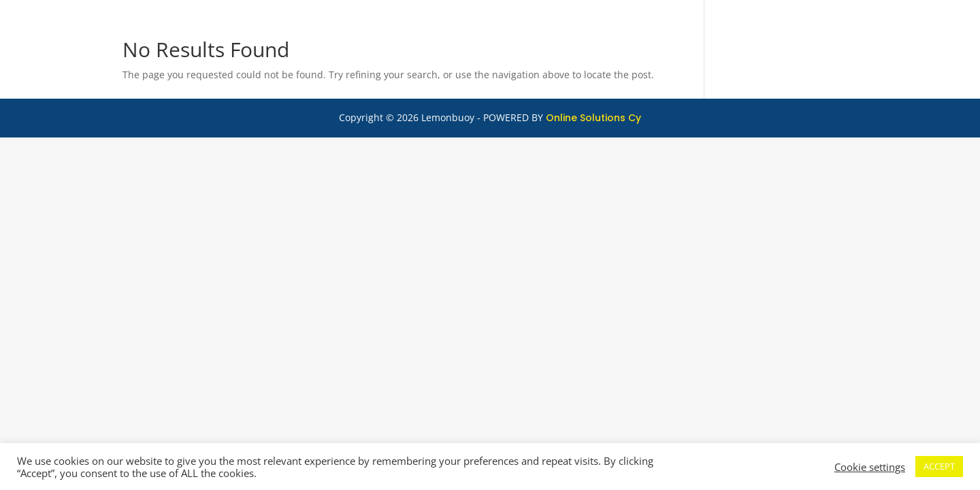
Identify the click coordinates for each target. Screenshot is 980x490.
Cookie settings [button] (870, 467)
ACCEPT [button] (939, 466)
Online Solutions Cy (593, 118)
